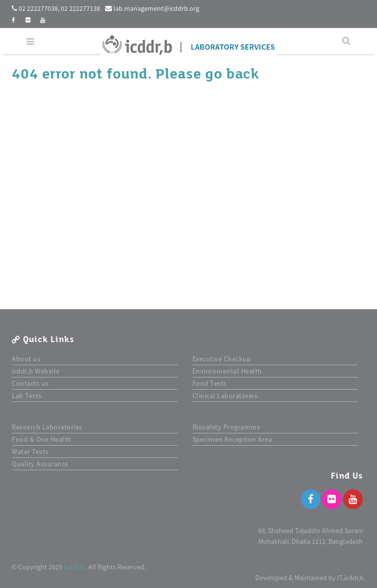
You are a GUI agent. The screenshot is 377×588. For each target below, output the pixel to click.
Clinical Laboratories (225, 396)
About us (26, 359)
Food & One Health (42, 439)
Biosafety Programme (227, 427)
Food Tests (210, 383)
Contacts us (30, 383)
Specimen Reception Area (232, 439)
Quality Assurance (40, 464)
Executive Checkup (222, 359)
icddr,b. (75, 567)
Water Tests (30, 452)
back (242, 74)
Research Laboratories (47, 427)
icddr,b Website (36, 371)
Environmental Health (227, 371)
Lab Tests (27, 396)
